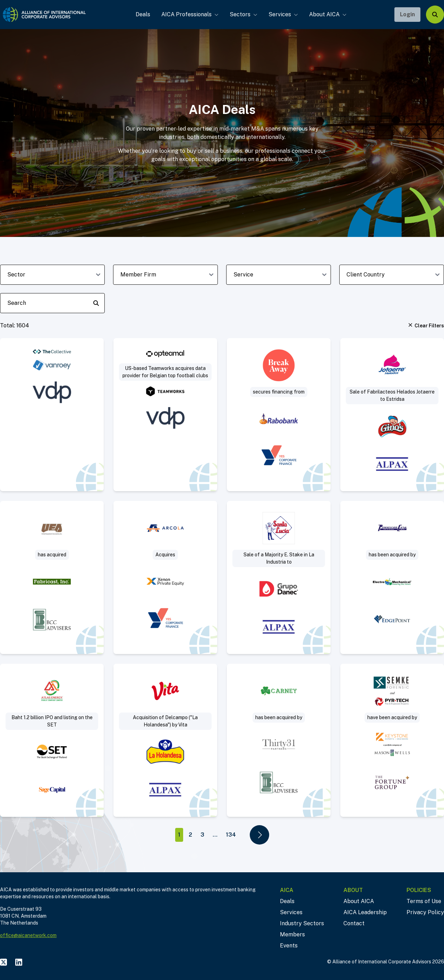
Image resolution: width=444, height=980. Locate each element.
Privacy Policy (425, 912)
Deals (140, 14)
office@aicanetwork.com (28, 935)
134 (231, 835)
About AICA (325, 14)
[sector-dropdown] (52, 275)
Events (289, 946)
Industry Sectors (302, 923)
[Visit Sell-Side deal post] (392, 577)
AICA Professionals (187, 14)
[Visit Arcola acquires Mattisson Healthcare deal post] (165, 577)
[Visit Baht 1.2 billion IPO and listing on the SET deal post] (52, 740)
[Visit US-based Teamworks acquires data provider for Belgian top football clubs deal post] (165, 415)
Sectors (241, 14)
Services (281, 14)
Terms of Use (424, 901)
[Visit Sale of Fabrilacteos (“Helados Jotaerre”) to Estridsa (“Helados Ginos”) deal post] (392, 415)
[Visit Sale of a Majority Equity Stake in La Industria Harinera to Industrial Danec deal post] (279, 577)
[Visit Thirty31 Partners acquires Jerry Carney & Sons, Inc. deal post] (279, 740)
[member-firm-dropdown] (165, 275)
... (215, 835)
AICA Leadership (365, 912)
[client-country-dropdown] (392, 275)
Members (292, 934)
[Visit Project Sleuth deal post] (392, 740)
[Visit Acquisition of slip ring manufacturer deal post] (52, 577)
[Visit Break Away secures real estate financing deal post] (279, 415)
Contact (354, 923)
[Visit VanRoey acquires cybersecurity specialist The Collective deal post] (52, 415)
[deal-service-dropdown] (279, 275)
